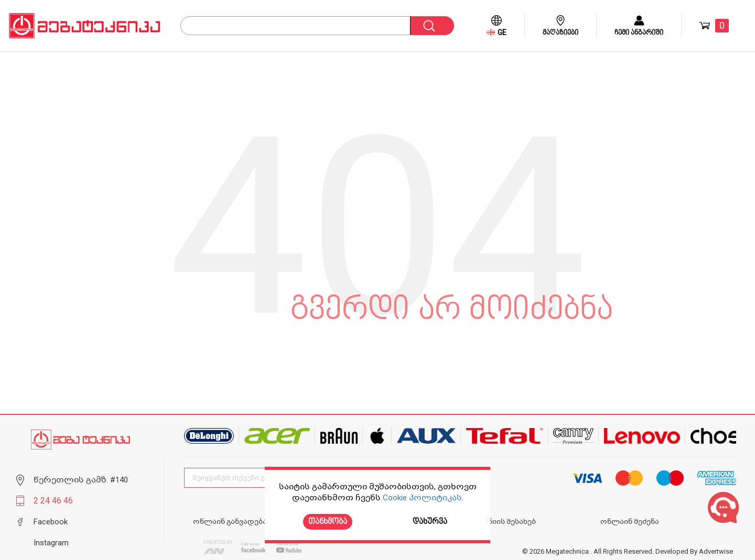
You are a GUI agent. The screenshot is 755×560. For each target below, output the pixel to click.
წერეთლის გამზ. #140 (81, 480)
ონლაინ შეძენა (630, 521)
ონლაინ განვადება (230, 521)
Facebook (51, 522)
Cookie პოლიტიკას (422, 498)
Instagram (51, 543)
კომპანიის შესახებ (500, 521)
